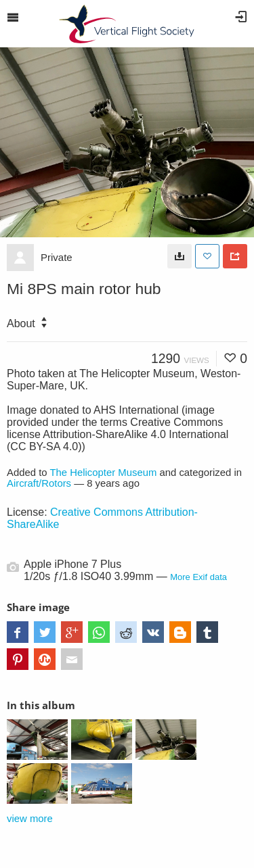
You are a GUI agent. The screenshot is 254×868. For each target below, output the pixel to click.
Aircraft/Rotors (39, 483)
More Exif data (198, 577)
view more (30, 819)
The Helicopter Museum (103, 473)
